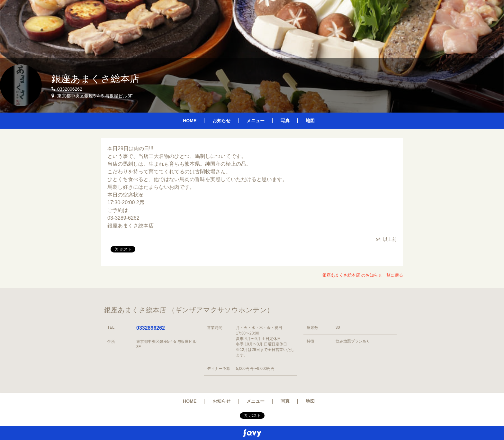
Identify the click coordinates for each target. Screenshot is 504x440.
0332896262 (151, 328)
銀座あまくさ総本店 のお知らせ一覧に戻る (363, 275)
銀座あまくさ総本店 (95, 79)
